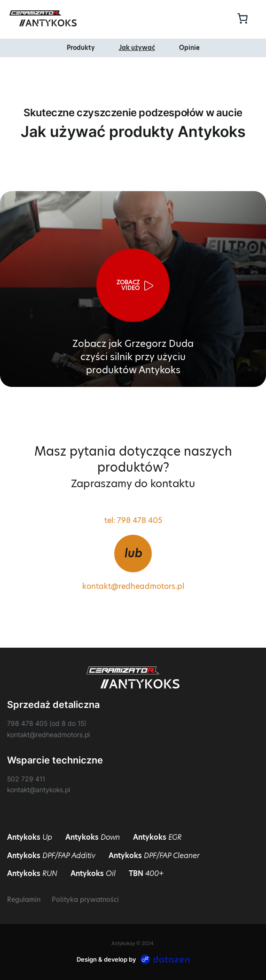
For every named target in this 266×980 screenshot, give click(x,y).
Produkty (81, 48)
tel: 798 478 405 (133, 521)
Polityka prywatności (85, 900)
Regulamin (24, 900)
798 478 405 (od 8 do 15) (47, 723)
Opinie (189, 48)
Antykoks (30, 837)
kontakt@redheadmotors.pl (133, 586)
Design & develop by (133, 959)
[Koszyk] (241, 18)
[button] (133, 285)
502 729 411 (26, 779)
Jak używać (137, 48)
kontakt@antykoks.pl (39, 790)
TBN (146, 873)
